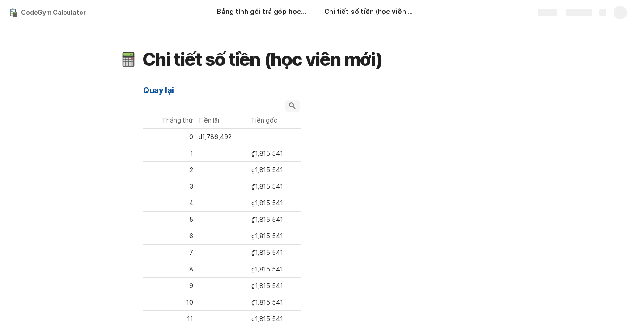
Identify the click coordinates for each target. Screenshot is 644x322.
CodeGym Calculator (53, 12)
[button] (128, 59)
